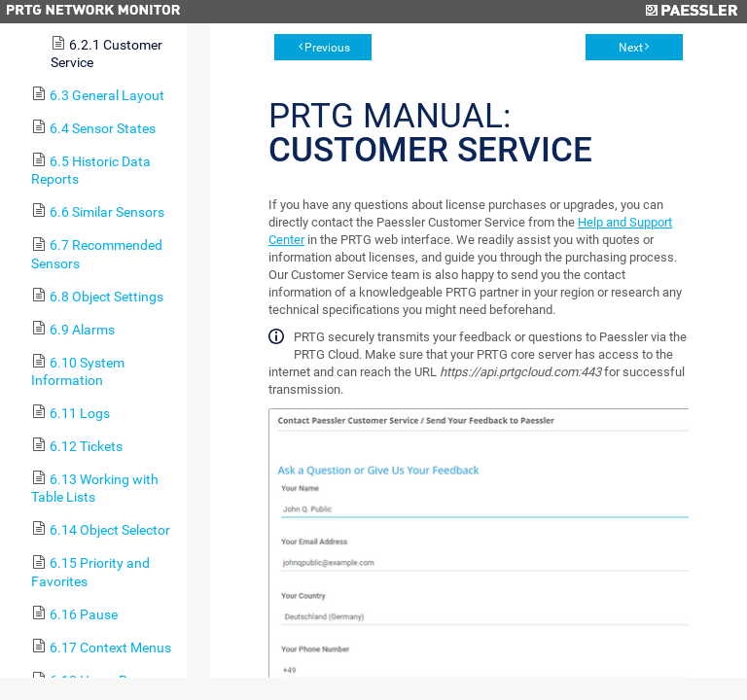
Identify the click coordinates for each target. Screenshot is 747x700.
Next (631, 48)
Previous (327, 48)
